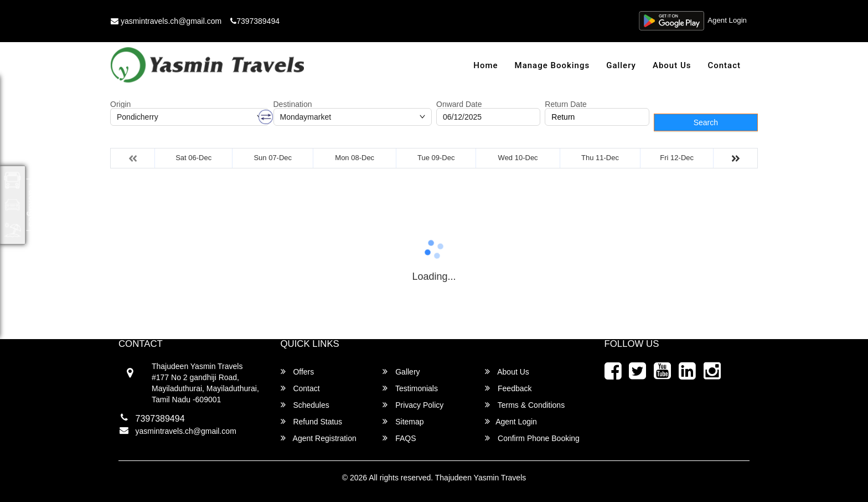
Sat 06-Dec (193, 158)
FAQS (399, 438)
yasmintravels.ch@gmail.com (166, 21)
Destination (293, 104)
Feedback (508, 388)
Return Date (565, 104)
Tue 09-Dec (436, 158)
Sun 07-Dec (273, 158)
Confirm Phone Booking (532, 438)
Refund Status (312, 421)
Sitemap (403, 421)
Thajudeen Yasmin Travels (480, 478)
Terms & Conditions (525, 405)
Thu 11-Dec (600, 158)
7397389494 (255, 21)
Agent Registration (319, 438)
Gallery (621, 65)
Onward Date (459, 104)
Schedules (305, 405)
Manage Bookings (552, 65)
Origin (120, 104)
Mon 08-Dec (355, 158)
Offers (298, 372)
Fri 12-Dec (677, 158)
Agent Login (726, 21)
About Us (672, 65)
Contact (724, 65)
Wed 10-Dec (518, 158)
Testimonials (410, 388)
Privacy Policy (413, 405)
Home (485, 65)
